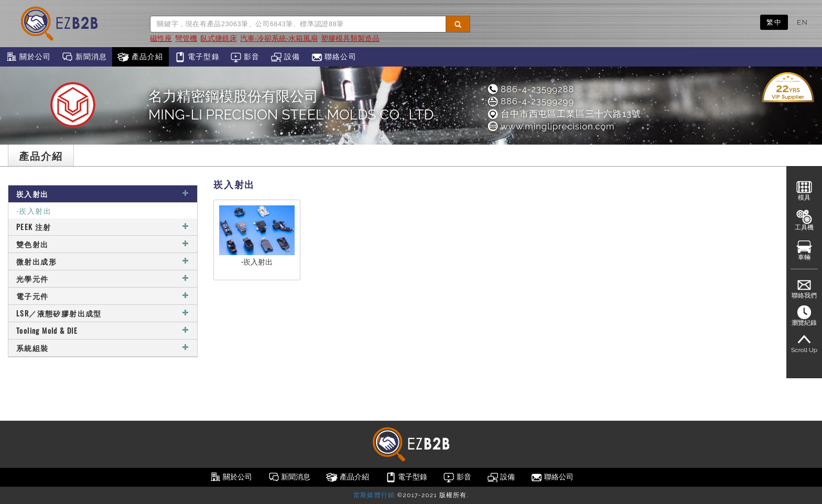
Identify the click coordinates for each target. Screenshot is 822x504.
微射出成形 (103, 261)
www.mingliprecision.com (550, 126)
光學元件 (103, 278)
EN (802, 22)
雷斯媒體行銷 (374, 495)
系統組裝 (103, 348)
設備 (285, 57)
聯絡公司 (334, 57)
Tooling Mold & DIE (103, 330)
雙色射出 (103, 244)
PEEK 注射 (103, 227)
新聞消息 (84, 57)
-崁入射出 (34, 210)
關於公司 (28, 57)
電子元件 (103, 296)
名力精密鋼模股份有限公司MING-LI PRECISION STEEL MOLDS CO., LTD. (292, 105)
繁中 (774, 22)
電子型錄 (197, 57)
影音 (245, 57)
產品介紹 (140, 57)
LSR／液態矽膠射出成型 (103, 313)
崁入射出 (103, 194)
